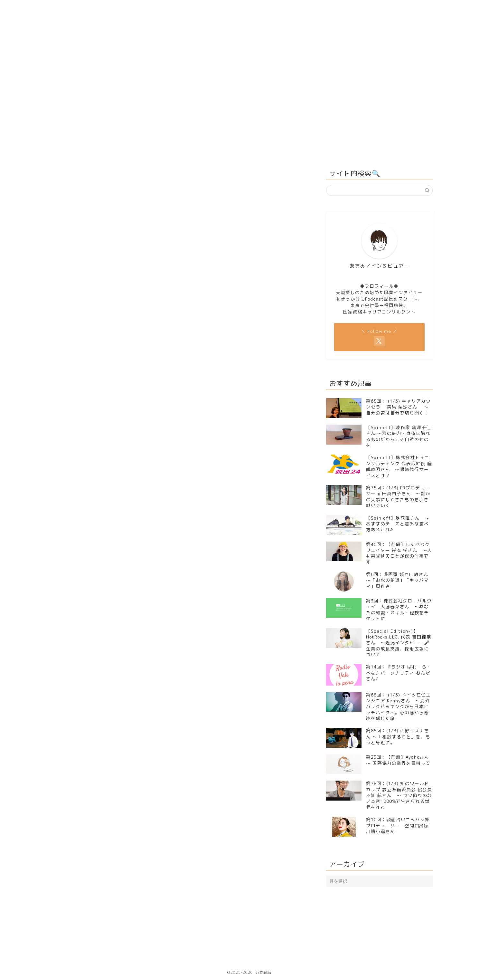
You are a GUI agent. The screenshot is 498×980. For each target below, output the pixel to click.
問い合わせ (373, 72)
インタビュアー (319, 72)
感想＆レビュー (261, 72)
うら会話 (209, 72)
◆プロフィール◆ (379, 286)
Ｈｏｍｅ (122, 72)
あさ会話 (166, 72)
